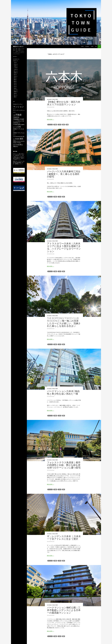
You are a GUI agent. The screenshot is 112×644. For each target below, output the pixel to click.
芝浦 (15, 88)
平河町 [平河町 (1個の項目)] (16, 127)
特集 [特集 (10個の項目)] (14, 141)
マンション (50, 125)
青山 (15, 95)
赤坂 (15, 93)
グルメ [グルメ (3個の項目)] (21, 104)
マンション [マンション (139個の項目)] (18, 107)
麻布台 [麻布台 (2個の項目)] (17, 147)
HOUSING (87, 46)
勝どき (15, 71)
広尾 (15, 76)
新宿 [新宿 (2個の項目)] (17, 137)
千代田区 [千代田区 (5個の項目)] (15, 125)
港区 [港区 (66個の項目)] (21, 139)
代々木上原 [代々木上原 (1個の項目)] (15, 121)
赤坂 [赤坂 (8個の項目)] (18, 145)
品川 (15, 75)
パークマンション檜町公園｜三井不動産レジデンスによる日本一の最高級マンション (64, 610)
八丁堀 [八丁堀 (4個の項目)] (22, 121)
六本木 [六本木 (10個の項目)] (15, 123)
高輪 (15, 97)
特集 (67, 125)
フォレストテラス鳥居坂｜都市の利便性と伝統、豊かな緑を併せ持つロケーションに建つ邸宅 (64, 465)
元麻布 (15, 66)
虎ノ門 (15, 90)
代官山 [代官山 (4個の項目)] (19, 121)
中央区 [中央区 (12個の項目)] (22, 119)
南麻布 (15, 73)
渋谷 (15, 85)
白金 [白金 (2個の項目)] (17, 141)
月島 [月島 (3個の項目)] (23, 136)
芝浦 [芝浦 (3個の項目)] (14, 143)
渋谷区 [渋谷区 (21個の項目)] (17, 139)
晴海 (15, 81)
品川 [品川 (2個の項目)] (14, 127)
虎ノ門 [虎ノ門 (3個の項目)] (17, 143)
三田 (15, 63)
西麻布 (15, 92)
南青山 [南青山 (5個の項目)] (20, 125)
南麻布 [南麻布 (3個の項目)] (23, 125)
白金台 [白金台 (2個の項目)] (19, 141)
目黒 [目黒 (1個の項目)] (21, 141)
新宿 (15, 78)
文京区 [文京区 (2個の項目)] (14, 137)
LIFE (96, 46)
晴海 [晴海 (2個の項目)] (21, 137)
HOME (82, 46)
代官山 (15, 64)
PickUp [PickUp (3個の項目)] (15, 104)
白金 (15, 87)
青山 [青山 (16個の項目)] (21, 145)
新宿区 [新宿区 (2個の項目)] (19, 137)
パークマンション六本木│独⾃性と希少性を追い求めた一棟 (63, 392)
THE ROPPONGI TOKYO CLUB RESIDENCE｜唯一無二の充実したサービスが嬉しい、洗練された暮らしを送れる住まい (64, 322)
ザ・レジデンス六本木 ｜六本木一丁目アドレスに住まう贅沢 (64, 538)
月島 (15, 83)
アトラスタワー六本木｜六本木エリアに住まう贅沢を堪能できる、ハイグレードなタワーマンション (64, 247)
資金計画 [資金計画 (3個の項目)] (15, 145)
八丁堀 (15, 68)
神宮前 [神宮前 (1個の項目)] (23, 141)
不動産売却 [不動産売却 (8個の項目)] (16, 117)
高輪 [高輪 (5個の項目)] (14, 146)
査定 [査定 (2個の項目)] (14, 139)
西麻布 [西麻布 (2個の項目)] (20, 143)
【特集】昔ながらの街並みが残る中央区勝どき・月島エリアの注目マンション (19, 158)
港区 (64, 125)
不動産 (55, 125)
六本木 (56, 99)
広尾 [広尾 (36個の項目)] (19, 127)
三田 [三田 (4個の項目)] (14, 115)
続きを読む (51, 119)
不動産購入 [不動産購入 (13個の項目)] (17, 119)
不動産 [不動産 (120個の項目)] (19, 115)
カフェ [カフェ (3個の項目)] (18, 104)
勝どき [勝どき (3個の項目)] (19, 123)
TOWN (92, 46)
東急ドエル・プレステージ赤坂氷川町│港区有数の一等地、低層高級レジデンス (19, 163)
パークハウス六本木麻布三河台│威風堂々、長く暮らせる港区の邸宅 (64, 174)
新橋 (15, 80)
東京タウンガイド (18, 46)
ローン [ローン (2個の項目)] (14, 109)
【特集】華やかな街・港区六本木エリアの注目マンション (64, 103)
